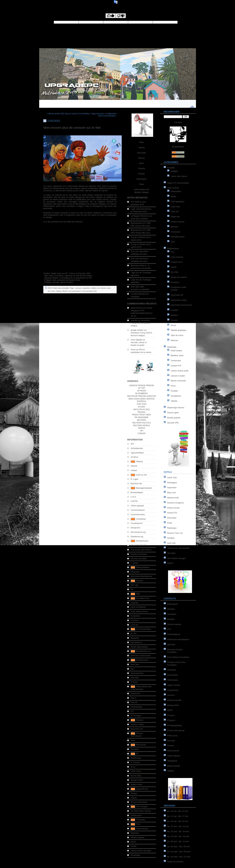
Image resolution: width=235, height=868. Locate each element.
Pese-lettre (172, 518)
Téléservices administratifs (178, 548)
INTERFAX (142, 401)
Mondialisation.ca (143, 651)
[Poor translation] (121, 16)
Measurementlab (174, 700)
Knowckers (135, 616)
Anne (133, 350)
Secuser (171, 746)
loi (99, 288)
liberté (65, 291)
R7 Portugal (136, 716)
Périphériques (173, 249)
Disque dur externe (179, 277)
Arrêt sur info (141, 475)
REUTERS (141, 420)
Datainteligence (174, 634)
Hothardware (173, 680)
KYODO (141, 407)
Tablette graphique (179, 330)
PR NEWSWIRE (141, 417)
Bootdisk (171, 619)
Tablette (174, 401)
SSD (173, 242)
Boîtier (174, 196)
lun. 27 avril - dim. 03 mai (178, 826)
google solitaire (137, 330)
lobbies (94, 288)
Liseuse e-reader (178, 376)
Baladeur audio (177, 356)
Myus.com (172, 493)
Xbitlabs (171, 771)
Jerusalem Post (143, 598)
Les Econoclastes (143, 629)
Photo (173, 386)
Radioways (172, 528)
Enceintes (175, 282)
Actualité (171, 168)
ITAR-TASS (142, 404)
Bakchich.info (136, 484)
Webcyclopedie (174, 766)
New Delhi (142, 153)
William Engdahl (138, 838)
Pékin (142, 142)
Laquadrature (173, 690)
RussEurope (136, 758)
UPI (142, 431)
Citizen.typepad (137, 506)
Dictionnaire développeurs (178, 639)
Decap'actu (136, 528)
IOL (132, 589)
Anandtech (172, 614)
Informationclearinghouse (141, 576)
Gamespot (172, 670)
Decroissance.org (138, 532)
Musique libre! (173, 705)
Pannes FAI (172, 513)
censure (78, 288)
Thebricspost (136, 815)
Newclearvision (137, 673)
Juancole (135, 603)
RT (137, 754)
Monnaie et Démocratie (141, 656)
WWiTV (170, 563)
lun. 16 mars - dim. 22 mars (179, 857)
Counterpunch (137, 523)
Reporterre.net (137, 729)
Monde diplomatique (139, 647)
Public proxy (172, 736)
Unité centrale (173, 188)
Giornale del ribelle (139, 559)
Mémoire (174, 227)
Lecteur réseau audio (180, 371)
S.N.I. (133, 767)
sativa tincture (137, 308)
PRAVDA (142, 412)
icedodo (134, 320)
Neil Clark (135, 665)
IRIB (138, 594)
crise (53, 291)
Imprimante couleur (179, 300)
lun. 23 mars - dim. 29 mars (179, 852)
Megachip (135, 638)
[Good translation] (111, 16)
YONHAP (142, 433)
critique (58, 291)
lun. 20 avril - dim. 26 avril (178, 831)
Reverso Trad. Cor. (175, 533)
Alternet (134, 466)
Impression (172, 488)
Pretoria (142, 169)
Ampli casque (176, 351)
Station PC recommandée (178, 183)
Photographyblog (174, 725)
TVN (138, 824)
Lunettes (174, 310)
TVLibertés (141, 820)
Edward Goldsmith (139, 545)
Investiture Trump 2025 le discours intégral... (141, 323)
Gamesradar (173, 675)
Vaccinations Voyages (177, 558)
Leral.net (134, 625)
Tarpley (134, 798)
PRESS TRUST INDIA (142, 415)
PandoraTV (136, 694)
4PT (132, 444)
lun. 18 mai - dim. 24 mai (178, 811)
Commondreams (138, 510)
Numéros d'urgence (175, 503)
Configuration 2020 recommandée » (107, 115)
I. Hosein (134, 563)
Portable (174, 391)
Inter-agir (135, 585)
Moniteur (174, 315)
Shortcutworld (173, 751)
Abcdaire (171, 609)
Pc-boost (171, 715)
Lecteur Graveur (178, 222)
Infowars (140, 581)
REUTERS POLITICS (141, 423)
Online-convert (173, 508)
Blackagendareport (144, 488)
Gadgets (174, 171)
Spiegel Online (137, 780)
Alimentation (176, 191)
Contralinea (141, 519)
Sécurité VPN (173, 423)
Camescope (176, 361)
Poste (170, 523)
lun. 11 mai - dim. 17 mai (178, 816)
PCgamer (171, 720)
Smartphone (176, 396)
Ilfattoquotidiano (143, 567)
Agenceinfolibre (137, 453)
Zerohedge (135, 855)
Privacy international (176, 731)
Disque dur (175, 217)
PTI (132, 711)
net (49, 291)
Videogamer (172, 761)
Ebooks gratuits (174, 418)
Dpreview (171, 645)
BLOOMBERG (141, 393)
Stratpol (134, 793)
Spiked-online (137, 785)
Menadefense (137, 642)
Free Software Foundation (178, 657)
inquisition (86, 288)
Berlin (142, 163)
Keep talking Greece (139, 612)
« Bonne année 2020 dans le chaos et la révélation (68, 114)
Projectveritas (137, 707)
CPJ (169, 629)
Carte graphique (178, 202)
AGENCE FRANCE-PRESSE (142, 386)
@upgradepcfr (178, 147)
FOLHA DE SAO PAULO (141, 550)
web (109, 288)
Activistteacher (137, 448)
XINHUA (141, 428)
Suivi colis (171, 543)
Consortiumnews (138, 515)
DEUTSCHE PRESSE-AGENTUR (142, 396)
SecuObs (171, 741)
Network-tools (173, 498)
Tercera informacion (139, 802)
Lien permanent (75, 291)
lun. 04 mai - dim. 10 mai (178, 821)
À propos (178, 122)
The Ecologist (142, 807)
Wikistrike (135, 833)
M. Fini (134, 634)
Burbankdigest (137, 492)
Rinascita (135, 749)
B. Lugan (135, 479)
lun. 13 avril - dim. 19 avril (178, 836)
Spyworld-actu (142, 789)
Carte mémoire (177, 257)
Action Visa (172, 478)
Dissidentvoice (142, 541)
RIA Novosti (141, 745)
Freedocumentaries (139, 554)
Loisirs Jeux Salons (179, 176)
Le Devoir (135, 620)
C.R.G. (134, 497)
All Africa (134, 457)
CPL (173, 252)
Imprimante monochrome (181, 305)
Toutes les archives (175, 862)
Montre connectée (178, 381)
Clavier (174, 267)
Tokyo (141, 184)
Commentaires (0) (89, 291)
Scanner (174, 320)
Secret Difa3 (136, 776)
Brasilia (141, 174)
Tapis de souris (177, 335)
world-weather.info (141, 190)
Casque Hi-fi (176, 366)
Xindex (134, 846)
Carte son (175, 212)
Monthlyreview (142, 660)
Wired (133, 842)
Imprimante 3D (177, 295)
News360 (135, 678)
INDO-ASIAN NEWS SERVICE (141, 399)
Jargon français (174, 685)
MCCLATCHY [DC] (142, 409)
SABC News (136, 771)
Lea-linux (171, 695)
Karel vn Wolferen (138, 607)
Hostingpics (172, 483)
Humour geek (173, 413)
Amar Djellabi (136, 340)
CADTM (134, 501)
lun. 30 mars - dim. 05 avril (178, 847)
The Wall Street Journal (141, 811)
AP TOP (141, 388)
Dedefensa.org (137, 537)
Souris (173, 325)
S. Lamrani (135, 762)
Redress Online (137, 725)
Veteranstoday (142, 829)
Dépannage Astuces (176, 408)
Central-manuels (174, 624)
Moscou (142, 158)
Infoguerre (135, 572)
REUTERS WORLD (141, 426)
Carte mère (175, 207)
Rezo (133, 740)
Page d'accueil (98, 114)
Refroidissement (178, 237)
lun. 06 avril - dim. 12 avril (178, 841)
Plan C (134, 698)
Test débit (171, 553)
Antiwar (134, 470)
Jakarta (141, 148)
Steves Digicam (174, 756)
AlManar (140, 462)
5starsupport (173, 604)
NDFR (170, 710)
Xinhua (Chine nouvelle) (141, 851)
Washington (142, 179)
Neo (132, 669)
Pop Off (134, 702)
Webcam (174, 340)
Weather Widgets (142, 192)
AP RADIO (141, 391)
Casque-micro (177, 262)
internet (103, 288)
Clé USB (174, 272)
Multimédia (172, 347)
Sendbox (171, 538)
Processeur (176, 232)
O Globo (134, 682)
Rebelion (140, 720)
